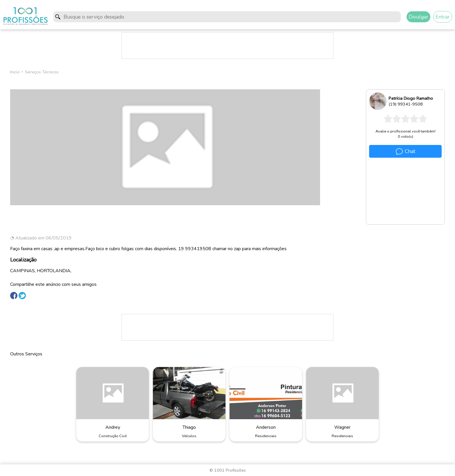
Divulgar (418, 17)
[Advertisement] (228, 46)
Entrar (443, 17)
